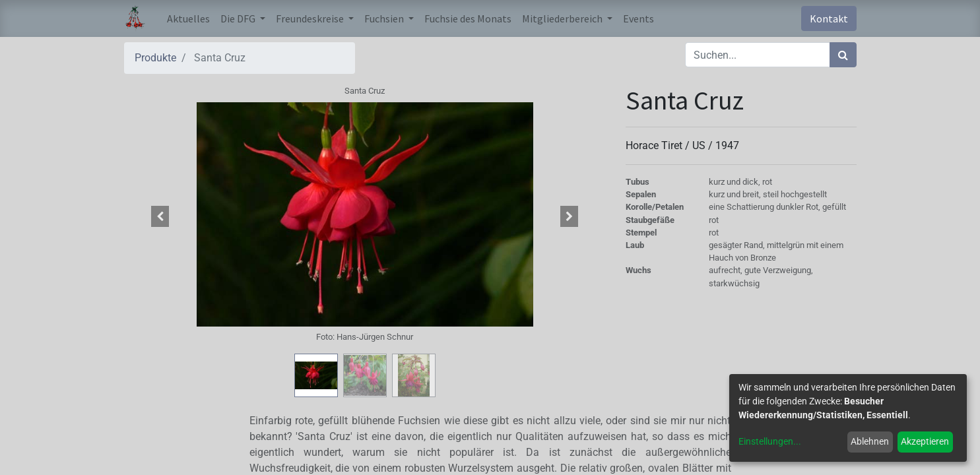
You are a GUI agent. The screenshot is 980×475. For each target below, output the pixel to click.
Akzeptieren (925, 441)
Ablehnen (870, 441)
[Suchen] (843, 55)
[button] (160, 216)
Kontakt (829, 18)
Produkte (155, 58)
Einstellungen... (770, 441)
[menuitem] (188, 18)
